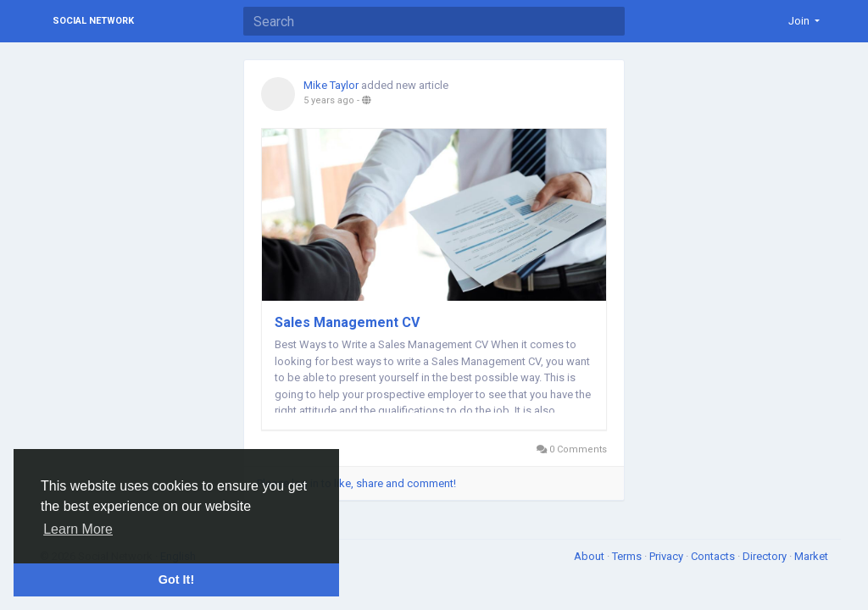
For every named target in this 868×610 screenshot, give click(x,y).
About (590, 556)
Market (811, 556)
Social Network (93, 21)
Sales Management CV (347, 322)
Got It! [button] (176, 579)
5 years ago (329, 100)
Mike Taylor (331, 85)
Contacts (714, 556)
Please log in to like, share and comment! (356, 483)
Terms (628, 556)
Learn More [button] (78, 529)
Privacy (668, 556)
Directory (766, 556)
